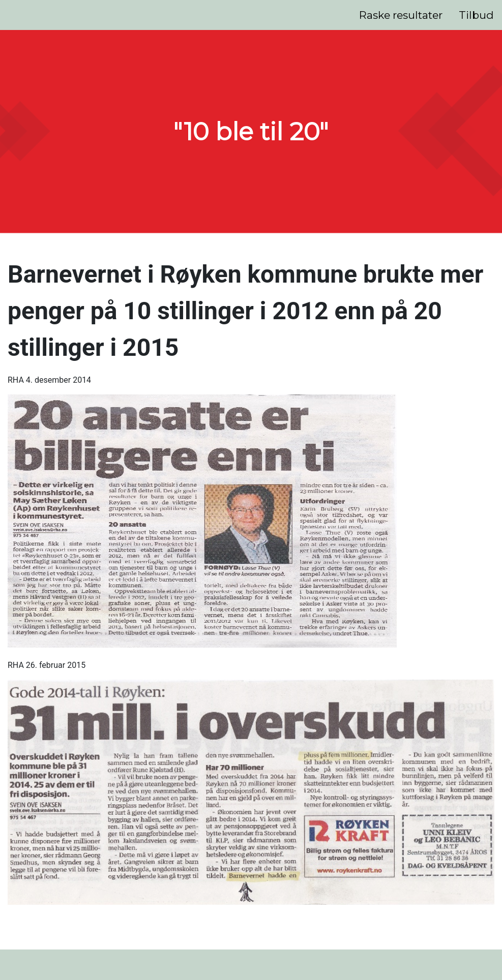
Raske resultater (401, 15)
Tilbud (476, 15)
